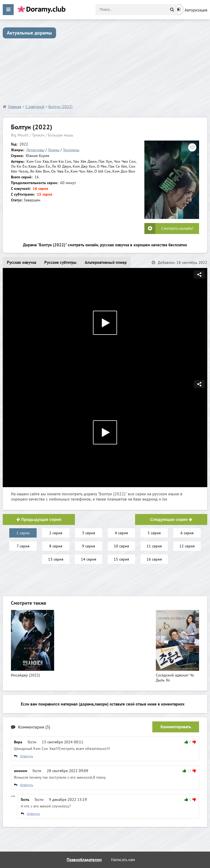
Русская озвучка (21, 262)
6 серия (187, 533)
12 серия (187, 546)
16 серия (154, 559)
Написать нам (123, 860)
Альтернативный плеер (106, 262)
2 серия (56, 533)
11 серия (154, 546)
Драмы (54, 150)
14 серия (89, 559)
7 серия (23, 546)
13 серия (56, 559)
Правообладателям (84, 860)
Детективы (35, 150)
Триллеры (71, 150)
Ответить (27, 756)
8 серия (56, 546)
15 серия (121, 559)
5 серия (154, 533)
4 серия (121, 533)
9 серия (89, 546)
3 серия (89, 533)
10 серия (121, 546)
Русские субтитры (60, 262)
